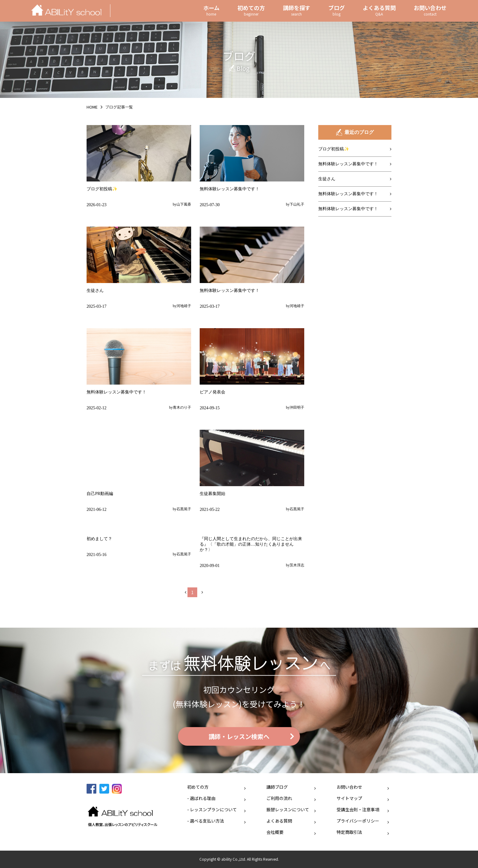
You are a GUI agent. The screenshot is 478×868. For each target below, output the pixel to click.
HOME (92, 107)
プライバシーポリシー (358, 821)
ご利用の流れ (279, 798)
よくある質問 (279, 821)
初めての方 (198, 787)
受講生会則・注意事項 (358, 809)
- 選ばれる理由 (201, 798)
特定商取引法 (349, 832)
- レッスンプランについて (212, 809)
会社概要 (275, 832)
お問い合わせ (349, 787)
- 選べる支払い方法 (206, 821)
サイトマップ (349, 798)
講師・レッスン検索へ (239, 736)
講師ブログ (277, 787)
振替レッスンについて (288, 809)
